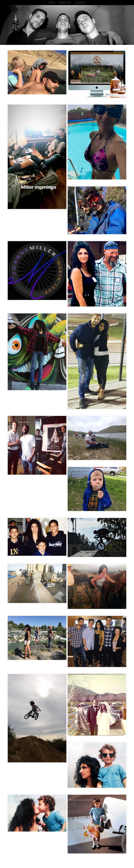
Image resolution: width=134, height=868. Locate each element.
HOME (52, 2)
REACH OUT (65, 2)
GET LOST (80, 2)
